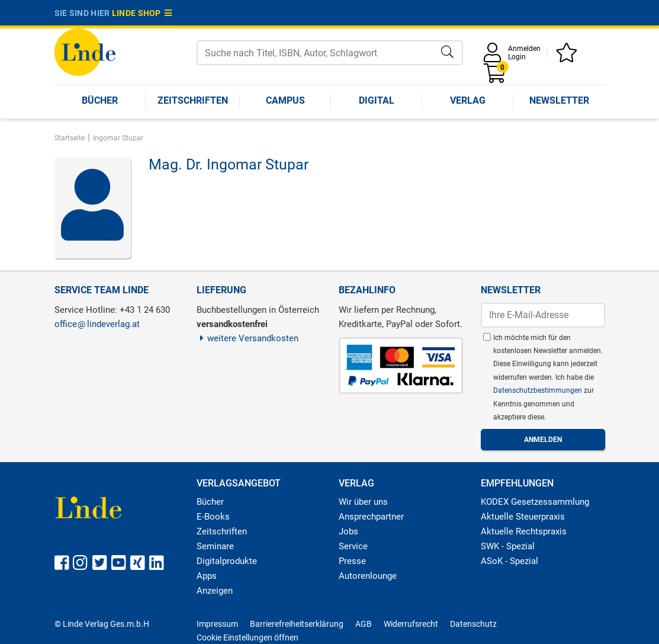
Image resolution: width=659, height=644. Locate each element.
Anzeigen (215, 591)
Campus (285, 100)
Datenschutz (473, 624)
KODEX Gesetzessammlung (535, 502)
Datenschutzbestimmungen (539, 390)
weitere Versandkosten (248, 338)
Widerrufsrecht (411, 624)
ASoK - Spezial (509, 561)
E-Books (213, 517)
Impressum (217, 624)
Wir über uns (363, 502)
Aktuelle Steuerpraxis (523, 517)
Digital (377, 100)
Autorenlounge (368, 576)
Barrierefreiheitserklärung (297, 624)
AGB (364, 624)
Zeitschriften (193, 100)
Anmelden (524, 49)
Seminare (215, 546)
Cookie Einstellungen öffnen (247, 637)
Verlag (468, 100)
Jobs (348, 531)
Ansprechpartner (371, 517)
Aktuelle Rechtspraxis (524, 531)
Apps (207, 576)
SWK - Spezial (508, 546)
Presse (352, 561)
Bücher (100, 100)
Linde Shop (142, 13)
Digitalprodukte (227, 561)
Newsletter (559, 100)
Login (517, 57)
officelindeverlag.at (97, 324)
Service (353, 546)
